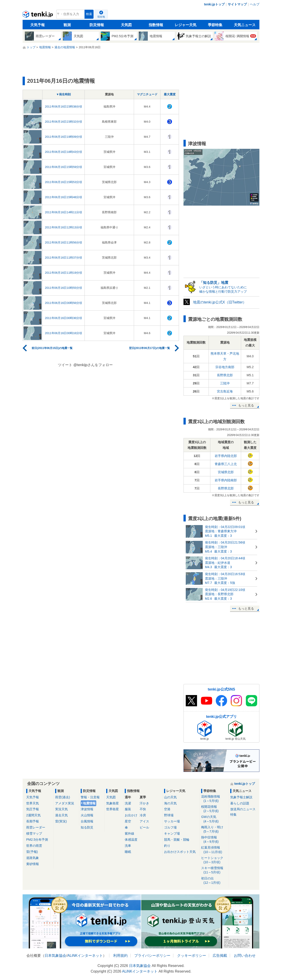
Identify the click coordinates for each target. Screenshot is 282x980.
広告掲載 (220, 956)
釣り (167, 846)
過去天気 (61, 815)
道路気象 (33, 858)
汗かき (144, 803)
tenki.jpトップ (214, 4)
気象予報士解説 (241, 797)
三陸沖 (225, 383)
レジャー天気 (186, 25)
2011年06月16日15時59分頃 (64, 167)
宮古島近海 (225, 391)
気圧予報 (33, 809)
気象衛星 (113, 803)
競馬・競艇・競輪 (177, 840)
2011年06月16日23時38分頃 (64, 107)
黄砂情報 (33, 864)
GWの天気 (214, 819)
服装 (128, 809)
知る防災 (87, 827)
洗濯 (128, 803)
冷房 (143, 815)
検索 (89, 14)
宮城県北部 (226, 472)
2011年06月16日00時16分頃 (64, 333)
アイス (144, 821)
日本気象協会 (55, 956)
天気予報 (38, 25)
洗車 (128, 846)
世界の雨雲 (34, 846)
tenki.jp (38, 15)
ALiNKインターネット (85, 956)
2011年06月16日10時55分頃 (64, 288)
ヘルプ (255, 4)
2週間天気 (33, 815)
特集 (233, 815)
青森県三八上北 (226, 464)
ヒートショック (214, 860)
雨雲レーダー (36, 827)
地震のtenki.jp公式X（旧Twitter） (220, 302)
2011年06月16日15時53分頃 (64, 182)
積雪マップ (34, 833)
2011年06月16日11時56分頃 (64, 242)
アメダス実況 (65, 803)
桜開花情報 (214, 809)
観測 (67, 25)
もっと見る (246, 405)
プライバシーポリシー (152, 956)
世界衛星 (113, 809)
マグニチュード (147, 94)
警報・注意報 (90, 797)
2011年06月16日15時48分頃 (64, 197)
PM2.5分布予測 (37, 840)
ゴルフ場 (170, 827)
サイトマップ (237, 4)
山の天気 (170, 797)
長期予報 (33, 821)
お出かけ (131, 815)
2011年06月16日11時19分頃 (64, 273)
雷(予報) (32, 852)
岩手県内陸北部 (226, 456)
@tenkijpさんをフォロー (93, 365)
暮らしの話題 (240, 803)
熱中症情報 (214, 840)
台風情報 (87, 821)
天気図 (126, 25)
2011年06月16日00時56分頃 (64, 303)
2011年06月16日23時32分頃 (64, 122)
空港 (167, 809)
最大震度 (170, 94)
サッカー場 (172, 821)
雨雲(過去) (62, 797)
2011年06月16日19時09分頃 (64, 137)
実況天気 (61, 809)
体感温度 (131, 840)
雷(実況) (61, 821)
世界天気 (33, 803)
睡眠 (128, 852)
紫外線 (129, 833)
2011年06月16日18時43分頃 (64, 152)
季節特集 (215, 25)
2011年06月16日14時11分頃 (64, 212)
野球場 (169, 815)
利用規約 (120, 956)
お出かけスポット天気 (180, 852)
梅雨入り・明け (214, 830)
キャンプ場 (172, 833)
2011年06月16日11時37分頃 (64, 258)
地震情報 (89, 803)
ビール (144, 827)
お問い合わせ (245, 956)
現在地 (101, 17)
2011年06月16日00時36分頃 (64, 318)
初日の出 (214, 881)
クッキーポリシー (192, 956)
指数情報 (156, 25)
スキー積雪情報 (214, 870)
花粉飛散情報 (214, 799)
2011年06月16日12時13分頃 (64, 227)
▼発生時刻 (64, 94)
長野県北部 (225, 375)
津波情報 (87, 809)
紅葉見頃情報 (214, 850)
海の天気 (170, 803)
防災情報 (97, 25)
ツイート (65, 365)
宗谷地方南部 (225, 367)
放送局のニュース (243, 809)
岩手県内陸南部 (226, 480)
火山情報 (87, 815)
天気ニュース (245, 25)
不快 (143, 809)
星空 (128, 821)
